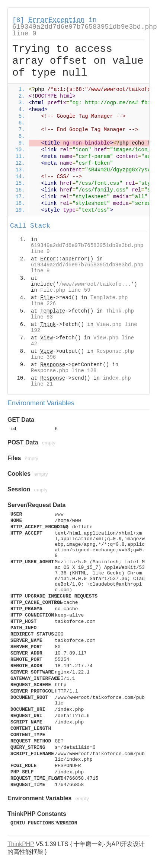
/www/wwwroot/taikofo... (95, 284)
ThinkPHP (21, 844)
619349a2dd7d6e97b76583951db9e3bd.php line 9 (85, 30)
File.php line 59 (65, 290)
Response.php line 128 (64, 371)
